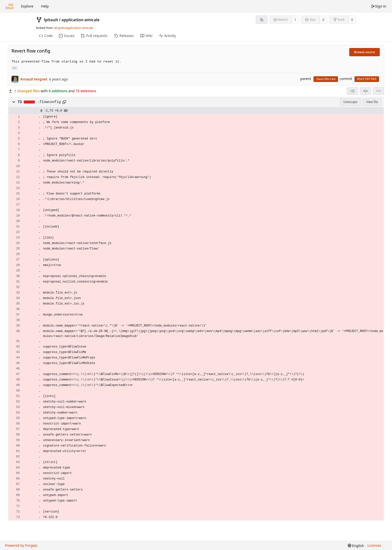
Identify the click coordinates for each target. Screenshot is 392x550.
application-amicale (81, 20)
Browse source (364, 52)
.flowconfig (49, 102)
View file (372, 102)
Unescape (350, 102)
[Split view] (365, 91)
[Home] (9, 6)
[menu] (378, 91)
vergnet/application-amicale (73, 28)
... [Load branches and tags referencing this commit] (14, 68)
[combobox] (352, 91)
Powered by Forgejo (21, 545)
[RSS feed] (262, 20)
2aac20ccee (326, 79)
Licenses (374, 545)
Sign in (379, 6)
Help (45, 6)
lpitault (51, 20)
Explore (27, 6)
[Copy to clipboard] (64, 102)
